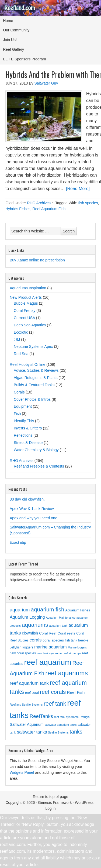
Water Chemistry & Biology (36, 450)
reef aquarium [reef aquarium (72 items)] (48, 662)
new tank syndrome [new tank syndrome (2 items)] (49, 653)
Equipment (23, 406)
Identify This (24, 421)
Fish (17, 414)
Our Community (16, 30)
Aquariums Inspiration (28, 288)
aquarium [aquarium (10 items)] (20, 610)
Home (8, 21)
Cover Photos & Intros (32, 399)
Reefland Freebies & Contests (39, 466)
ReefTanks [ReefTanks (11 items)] (41, 716)
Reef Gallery (13, 49)
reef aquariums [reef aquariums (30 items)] (67, 673)
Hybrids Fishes (18, 209)
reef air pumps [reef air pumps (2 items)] (72, 653)
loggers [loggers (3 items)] (28, 647)
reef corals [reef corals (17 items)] (53, 692)
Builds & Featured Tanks (34, 385)
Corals (19, 392)
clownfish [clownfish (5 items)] (30, 633)
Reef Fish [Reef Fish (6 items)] (76, 692)
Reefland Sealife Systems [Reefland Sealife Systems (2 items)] (26, 705)
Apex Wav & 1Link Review (32, 509)
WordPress (84, 803)
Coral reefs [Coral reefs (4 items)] (66, 633)
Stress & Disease (28, 443)
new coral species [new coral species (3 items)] (23, 653)
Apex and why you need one (34, 518)
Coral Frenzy (25, 311)
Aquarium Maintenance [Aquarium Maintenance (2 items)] (61, 618)
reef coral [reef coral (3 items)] (32, 693)
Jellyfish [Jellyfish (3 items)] (15, 647)
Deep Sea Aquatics (30, 325)
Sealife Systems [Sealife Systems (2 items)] (58, 732)
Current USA (24, 318)
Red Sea (21, 354)
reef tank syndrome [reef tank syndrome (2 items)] (66, 717)
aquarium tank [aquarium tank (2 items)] (58, 626)
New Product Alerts (26, 297)
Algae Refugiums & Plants (36, 378)
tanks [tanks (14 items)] (76, 732)
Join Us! (10, 40)
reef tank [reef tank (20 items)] (55, 704)
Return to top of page (51, 797)
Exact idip (18, 542)
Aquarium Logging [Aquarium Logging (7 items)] (27, 617)
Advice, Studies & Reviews (36, 370)
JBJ (17, 340)
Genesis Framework (55, 803)
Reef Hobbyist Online (27, 364)
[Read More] (78, 189)
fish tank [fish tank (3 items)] (71, 640)
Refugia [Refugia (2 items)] (85, 717)
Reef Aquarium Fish (49, 209)
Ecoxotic (21, 332)
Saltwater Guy (46, 83)
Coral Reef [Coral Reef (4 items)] (48, 633)
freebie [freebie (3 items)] (83, 640)
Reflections (23, 435)
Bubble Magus (26, 303)
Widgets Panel (22, 772)
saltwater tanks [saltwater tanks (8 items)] (32, 732)
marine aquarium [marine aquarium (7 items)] (50, 647)
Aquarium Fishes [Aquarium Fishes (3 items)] (78, 610)
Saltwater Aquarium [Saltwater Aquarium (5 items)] (27, 724)
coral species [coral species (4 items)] (53, 640)
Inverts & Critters (28, 428)
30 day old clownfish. (27, 499)
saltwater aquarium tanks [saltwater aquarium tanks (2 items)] (61, 725)
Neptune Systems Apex (33, 347)
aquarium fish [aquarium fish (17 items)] (47, 609)
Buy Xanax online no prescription (37, 260)
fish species (88, 203)
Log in (50, 808)
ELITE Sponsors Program (25, 59)
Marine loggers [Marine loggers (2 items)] (77, 647)
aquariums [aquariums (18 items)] (35, 625)
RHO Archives (39, 203)
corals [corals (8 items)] (36, 640)
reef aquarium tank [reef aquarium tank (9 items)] (29, 683)
